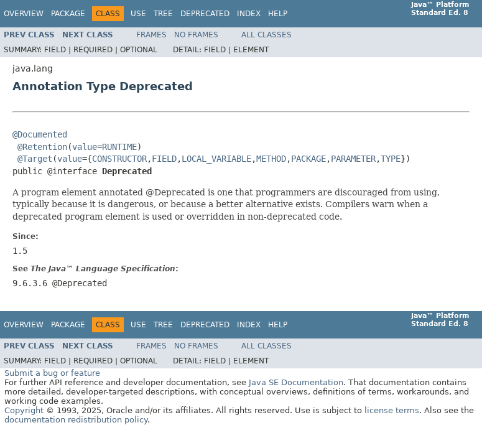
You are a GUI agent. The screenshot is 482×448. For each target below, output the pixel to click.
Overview (24, 14)
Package (68, 14)
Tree (163, 14)
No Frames (196, 35)
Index (249, 14)
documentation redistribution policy (76, 420)
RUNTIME (119, 147)
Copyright (24, 410)
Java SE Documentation (296, 382)
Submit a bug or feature (52, 373)
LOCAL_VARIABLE (216, 159)
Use (138, 14)
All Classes (266, 35)
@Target (35, 159)
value (85, 147)
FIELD (164, 159)
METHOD (271, 159)
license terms (392, 410)
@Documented (40, 134)
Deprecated (205, 14)
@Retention (42, 147)
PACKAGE (308, 159)
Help (278, 14)
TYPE (391, 159)
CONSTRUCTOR (119, 159)
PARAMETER (353, 159)
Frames (151, 35)
